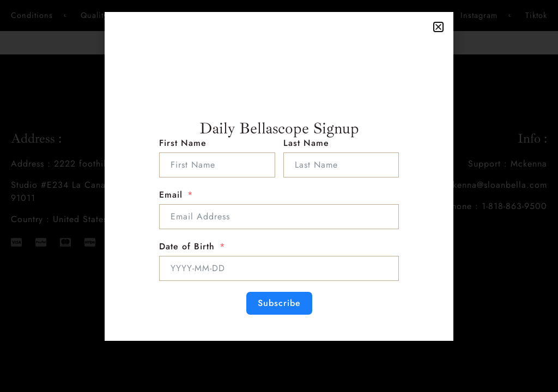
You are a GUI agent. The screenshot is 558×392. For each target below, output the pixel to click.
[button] (438, 27)
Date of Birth (187, 246)
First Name (183, 143)
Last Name (306, 143)
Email (171, 195)
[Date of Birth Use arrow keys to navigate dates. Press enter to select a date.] (279, 268)
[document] (279, 196)
